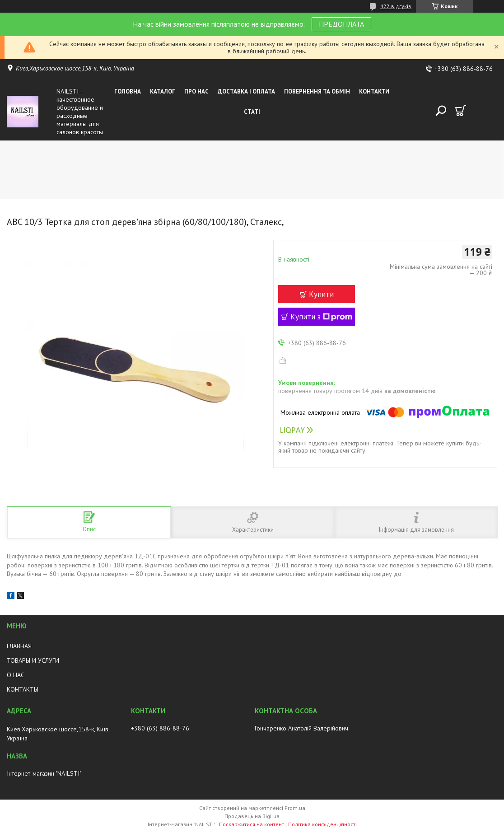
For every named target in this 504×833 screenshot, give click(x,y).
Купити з (321, 317)
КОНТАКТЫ (23, 689)
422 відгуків (396, 6)
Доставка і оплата (246, 91)
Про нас (196, 91)
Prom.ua (295, 808)
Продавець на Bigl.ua (252, 816)
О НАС (16, 675)
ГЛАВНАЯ (19, 646)
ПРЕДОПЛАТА (341, 24)
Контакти (374, 91)
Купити (321, 294)
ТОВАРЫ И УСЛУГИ (33, 660)
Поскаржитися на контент (252, 824)
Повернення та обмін (317, 91)
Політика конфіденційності (322, 824)
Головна (128, 91)
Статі (252, 112)
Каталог (163, 91)
